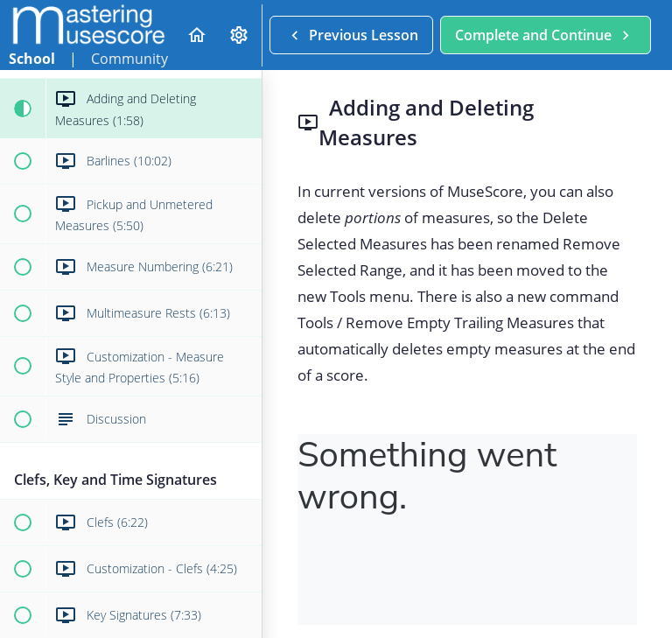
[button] (197, 35)
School (32, 59)
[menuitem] (240, 35)
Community (129, 59)
